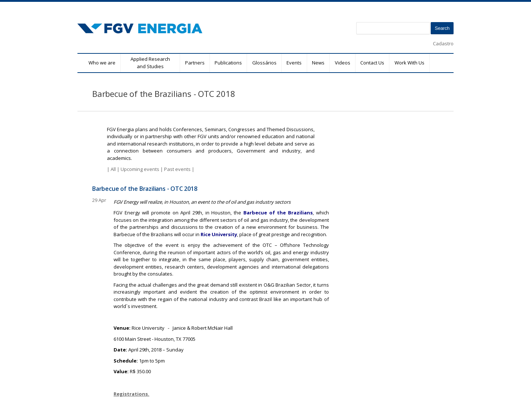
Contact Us (372, 63)
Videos (343, 63)
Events (294, 63)
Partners (195, 63)
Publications (228, 63)
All (113, 169)
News (318, 63)
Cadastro (443, 43)
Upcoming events (140, 169)
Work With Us (409, 63)
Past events (177, 169)
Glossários (264, 63)
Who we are (102, 63)
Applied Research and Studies (150, 63)
